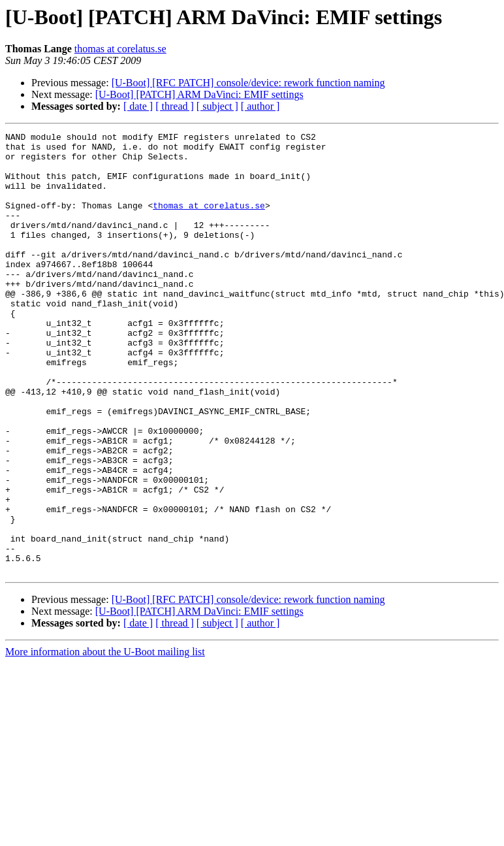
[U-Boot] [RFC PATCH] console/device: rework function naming (248, 83)
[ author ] (260, 106)
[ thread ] (175, 106)
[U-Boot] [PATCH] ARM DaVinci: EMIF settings (199, 94)
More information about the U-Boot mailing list (105, 740)
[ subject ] (217, 106)
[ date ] (138, 106)
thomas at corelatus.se (120, 49)
